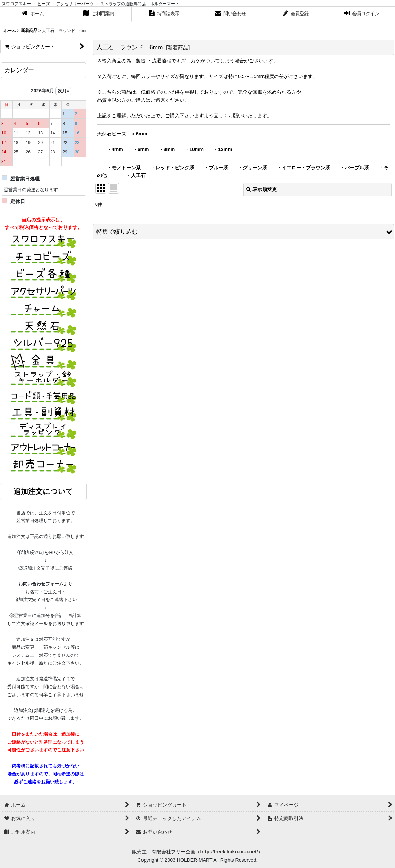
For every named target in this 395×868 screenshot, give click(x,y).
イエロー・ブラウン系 (306, 168)
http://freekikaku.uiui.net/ (229, 852)
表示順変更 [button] (261, 189)
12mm (225, 149)
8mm (169, 149)
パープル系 (357, 168)
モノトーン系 (126, 168)
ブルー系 (218, 168)
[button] (243, 232)
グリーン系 (255, 168)
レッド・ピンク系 (175, 168)
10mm (196, 149)
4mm (117, 149)
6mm (142, 134)
